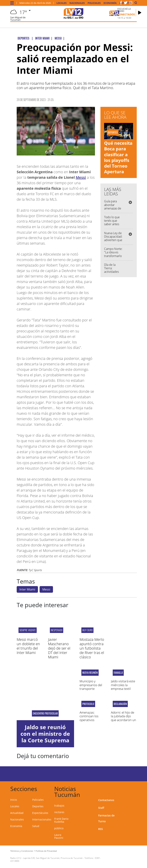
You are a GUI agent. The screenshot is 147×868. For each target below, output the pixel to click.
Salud (36, 826)
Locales (61, 3)
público (59, 828)
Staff (101, 808)
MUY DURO (87, 630)
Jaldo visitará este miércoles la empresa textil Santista (123, 687)
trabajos (59, 806)
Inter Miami (27, 589)
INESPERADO (57, 630)
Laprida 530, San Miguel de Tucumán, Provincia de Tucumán (53, 858)
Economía (110, 3)
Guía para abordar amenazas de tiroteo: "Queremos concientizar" (113, 210)
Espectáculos (40, 813)
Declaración (120, 704)
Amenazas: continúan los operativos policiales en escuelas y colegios (89, 722)
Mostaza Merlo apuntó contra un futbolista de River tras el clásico (92, 648)
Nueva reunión (90, 673)
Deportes (38, 806)
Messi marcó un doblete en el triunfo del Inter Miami (28, 646)
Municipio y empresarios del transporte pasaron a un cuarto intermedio (92, 689)
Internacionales (42, 819)
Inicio (14, 800)
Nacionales (77, 3)
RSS (101, 829)
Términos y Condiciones (22, 851)
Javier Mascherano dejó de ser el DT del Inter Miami (59, 648)
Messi (81, 177)
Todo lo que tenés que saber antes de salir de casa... (112, 224)
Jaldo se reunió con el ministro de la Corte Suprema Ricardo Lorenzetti (45, 740)
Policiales (94, 3)
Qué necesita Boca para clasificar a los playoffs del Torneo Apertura (118, 157)
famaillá (118, 673)
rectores (59, 812)
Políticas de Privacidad (46, 851)
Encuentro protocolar (45, 713)
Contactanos (106, 800)
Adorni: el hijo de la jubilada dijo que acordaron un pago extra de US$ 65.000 (124, 720)
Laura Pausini (59, 836)
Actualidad (17, 813)
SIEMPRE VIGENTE (28, 630)
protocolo (88, 704)
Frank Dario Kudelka (61, 820)
